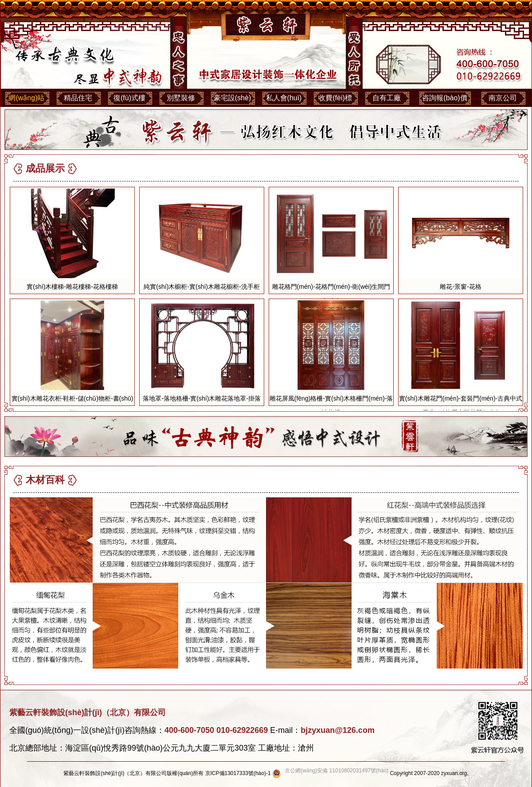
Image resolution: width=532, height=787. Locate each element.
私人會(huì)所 (284, 101)
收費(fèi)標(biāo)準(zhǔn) (335, 101)
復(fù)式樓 (129, 98)
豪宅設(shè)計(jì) (232, 101)
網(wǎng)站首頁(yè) (26, 101)
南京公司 (503, 98)
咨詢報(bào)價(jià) (444, 101)
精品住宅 (78, 98)
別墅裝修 (181, 98)
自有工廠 (387, 98)
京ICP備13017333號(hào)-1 (238, 773)
